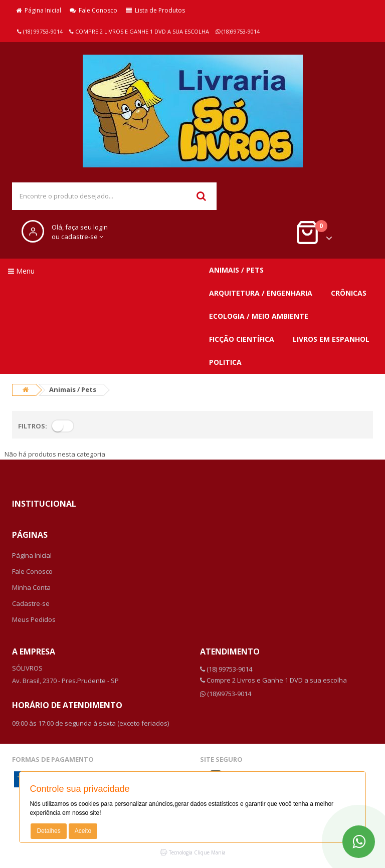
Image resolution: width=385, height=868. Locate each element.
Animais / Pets (236, 270)
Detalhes (48, 831)
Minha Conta (31, 587)
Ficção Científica (242, 339)
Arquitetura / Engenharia (261, 293)
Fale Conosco (93, 10)
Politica (225, 362)
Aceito (83, 831)
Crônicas (349, 293)
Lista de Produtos (155, 10)
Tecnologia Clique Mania (197, 852)
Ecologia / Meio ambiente (259, 316)
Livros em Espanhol (331, 339)
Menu (21, 271)
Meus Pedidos (34, 619)
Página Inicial (39, 10)
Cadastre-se (31, 603)
